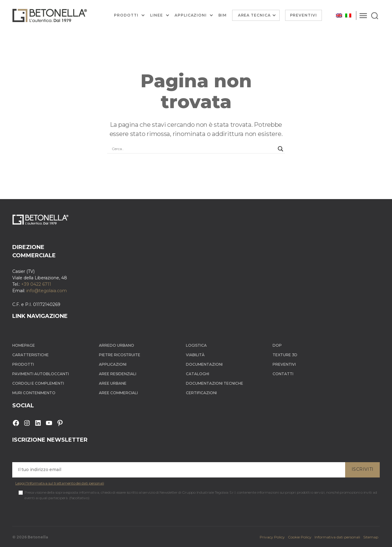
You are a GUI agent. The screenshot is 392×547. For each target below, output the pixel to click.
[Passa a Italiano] (348, 15)
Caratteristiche (30, 355)
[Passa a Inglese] (339, 15)
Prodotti (126, 15)
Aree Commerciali (118, 393)
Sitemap (371, 537)
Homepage (24, 345)
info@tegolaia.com (47, 291)
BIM (222, 15)
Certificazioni (201, 393)
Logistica (196, 345)
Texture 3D (285, 355)
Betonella (38, 537)
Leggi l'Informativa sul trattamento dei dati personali (60, 483)
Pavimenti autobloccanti (41, 374)
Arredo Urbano (117, 345)
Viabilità (195, 355)
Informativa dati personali (337, 537)
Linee (156, 15)
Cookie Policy (300, 537)
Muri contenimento (34, 393)
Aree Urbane (113, 383)
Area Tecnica (254, 15)
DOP (277, 345)
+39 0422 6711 (36, 284)
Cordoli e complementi (38, 383)
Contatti (283, 374)
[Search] (375, 15)
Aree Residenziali (118, 374)
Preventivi (304, 15)
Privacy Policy (272, 537)
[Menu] (363, 15)
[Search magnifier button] (281, 149)
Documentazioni (204, 364)
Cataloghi (198, 374)
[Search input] (193, 149)
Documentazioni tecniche (215, 383)
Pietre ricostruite (120, 355)
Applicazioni (191, 15)
